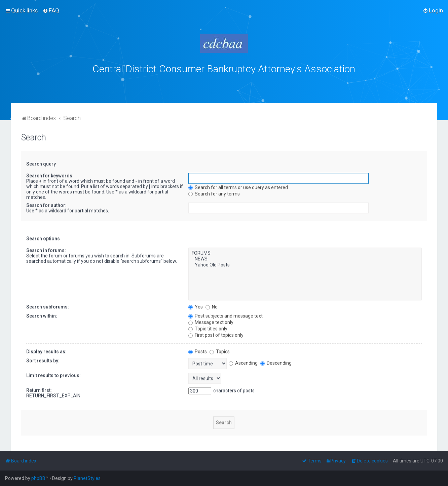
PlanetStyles (87, 478)
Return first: (39, 388)
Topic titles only (208, 327)
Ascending (243, 362)
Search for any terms (214, 192)
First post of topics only (216, 333)
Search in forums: (46, 249)
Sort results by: (43, 359)
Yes (196, 305)
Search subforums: (48, 305)
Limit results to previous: (53, 374)
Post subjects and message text (226, 314)
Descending (276, 362)
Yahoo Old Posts (305, 264)
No (212, 305)
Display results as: (46, 350)
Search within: (42, 314)
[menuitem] (51, 10)
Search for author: (46, 203)
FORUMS (305, 252)
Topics (220, 350)
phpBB (38, 478)
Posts (198, 350)
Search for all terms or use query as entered (238, 186)
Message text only (211, 321)
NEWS (305, 258)
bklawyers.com (280, 83)
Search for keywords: (50, 174)
